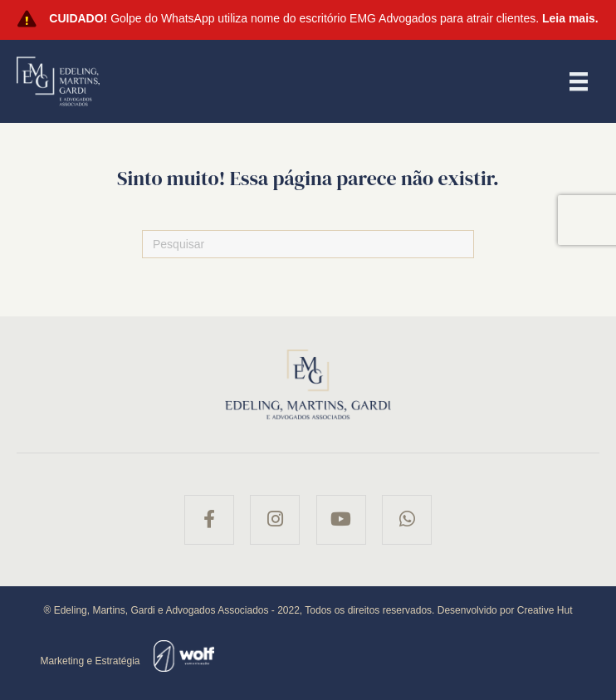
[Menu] (579, 81)
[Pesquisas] (308, 244)
